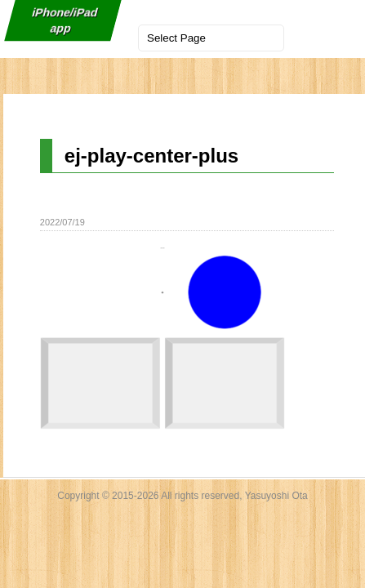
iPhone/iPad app (65, 20)
